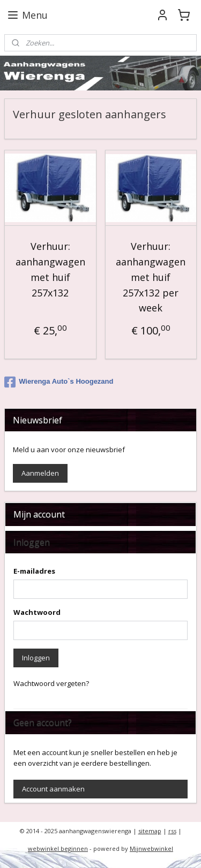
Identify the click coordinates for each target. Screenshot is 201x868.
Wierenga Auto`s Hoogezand (59, 382)
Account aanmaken (53, 789)
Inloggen (36, 658)
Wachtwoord (37, 612)
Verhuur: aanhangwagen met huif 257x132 (50, 270)
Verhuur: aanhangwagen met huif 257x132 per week (151, 277)
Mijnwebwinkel (151, 848)
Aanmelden (40, 473)
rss (172, 831)
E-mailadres (34, 571)
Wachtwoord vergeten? (51, 683)
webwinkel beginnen (58, 848)
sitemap (150, 831)
